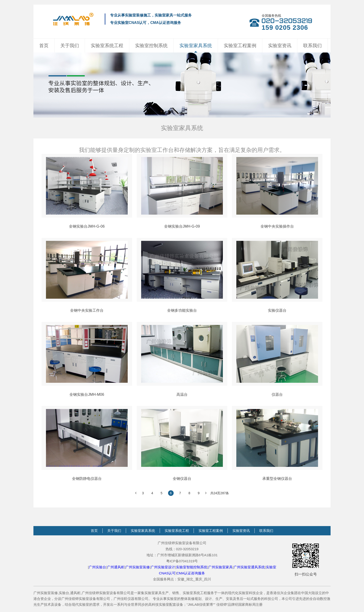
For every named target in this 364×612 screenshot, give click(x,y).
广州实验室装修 (138, 567)
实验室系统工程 (107, 46)
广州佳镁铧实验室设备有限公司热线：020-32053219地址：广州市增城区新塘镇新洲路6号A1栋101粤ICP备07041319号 (182, 552)
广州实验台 (97, 567)
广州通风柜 (116, 567)
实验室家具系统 (196, 46)
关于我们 (70, 46)
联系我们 (312, 46)
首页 (44, 46)
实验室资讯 (280, 46)
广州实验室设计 (163, 567)
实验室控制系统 (151, 46)
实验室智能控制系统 (192, 567)
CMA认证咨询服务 (191, 573)
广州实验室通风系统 (249, 567)
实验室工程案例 (240, 46)
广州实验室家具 (220, 567)
